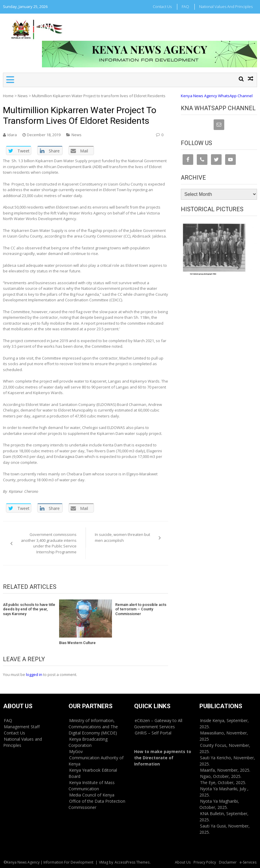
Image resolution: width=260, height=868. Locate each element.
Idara (12, 135)
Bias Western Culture (77, 643)
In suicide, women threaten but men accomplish (122, 537)
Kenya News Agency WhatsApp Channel (217, 96)
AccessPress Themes (132, 862)
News (23, 96)
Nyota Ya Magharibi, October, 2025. (219, 804)
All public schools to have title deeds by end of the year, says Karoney (29, 609)
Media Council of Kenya (92, 795)
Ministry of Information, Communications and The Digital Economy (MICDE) (93, 727)
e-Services (248, 862)
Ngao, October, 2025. (221, 776)
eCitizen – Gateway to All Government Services (158, 724)
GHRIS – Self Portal (153, 733)
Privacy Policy (205, 862)
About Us (183, 862)
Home (8, 96)
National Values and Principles (226, 6)
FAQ (185, 6)
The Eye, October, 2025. (223, 782)
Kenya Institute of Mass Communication (92, 786)
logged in (34, 674)
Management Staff (22, 727)
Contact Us (162, 6)
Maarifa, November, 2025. (225, 770)
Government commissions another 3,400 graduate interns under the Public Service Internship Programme (49, 543)
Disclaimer (228, 862)
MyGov (76, 751)
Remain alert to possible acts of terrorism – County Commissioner (141, 609)
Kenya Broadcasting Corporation (88, 742)
